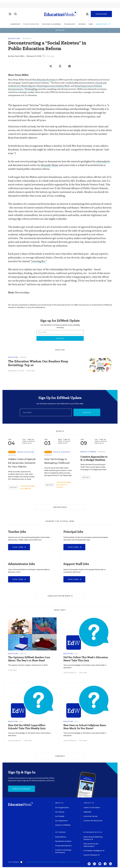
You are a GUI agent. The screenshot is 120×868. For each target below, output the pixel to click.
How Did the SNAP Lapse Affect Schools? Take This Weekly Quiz (27, 727)
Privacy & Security (62, 452)
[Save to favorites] (60, 66)
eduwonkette (103, 161)
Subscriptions (61, 837)
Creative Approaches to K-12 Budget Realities (94, 458)
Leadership (15, 24)
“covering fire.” (39, 261)
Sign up (87, 412)
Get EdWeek (60, 832)
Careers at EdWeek (63, 825)
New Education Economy (44, 80)
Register (13, 487)
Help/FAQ (87, 812)
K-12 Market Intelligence (94, 851)
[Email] (46, 412)
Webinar (12, 455)
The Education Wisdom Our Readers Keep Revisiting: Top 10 (38, 363)
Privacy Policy (75, 862)
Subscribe (101, 14)
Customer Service (91, 816)
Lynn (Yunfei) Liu (70, 673)
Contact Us (89, 803)
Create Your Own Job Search (60, 596)
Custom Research (92, 855)
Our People (60, 816)
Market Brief (103, 24)
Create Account (22, 789)
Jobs (91, 24)
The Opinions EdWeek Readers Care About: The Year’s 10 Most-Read (29, 659)
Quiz (76, 654)
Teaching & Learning (51, 24)
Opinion (82, 24)
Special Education (26, 452)
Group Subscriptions (63, 846)
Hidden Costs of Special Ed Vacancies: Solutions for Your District (22, 463)
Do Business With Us (93, 832)
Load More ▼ (60, 756)
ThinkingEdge (31, 89)
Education (14, 39)
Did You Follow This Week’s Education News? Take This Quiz (86, 659)
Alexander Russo (49, 165)
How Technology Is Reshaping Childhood (57, 461)
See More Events (60, 507)
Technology (70, 24)
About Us (59, 803)
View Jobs (19, 547)
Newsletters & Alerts (63, 841)
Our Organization (62, 808)
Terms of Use (64, 862)
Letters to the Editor (92, 808)
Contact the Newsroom (93, 821)
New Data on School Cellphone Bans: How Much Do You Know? (85, 727)
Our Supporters (61, 821)
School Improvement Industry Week (53, 86)
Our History (60, 812)
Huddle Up (27, 488)
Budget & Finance (89, 452)
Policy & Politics (31, 24)
